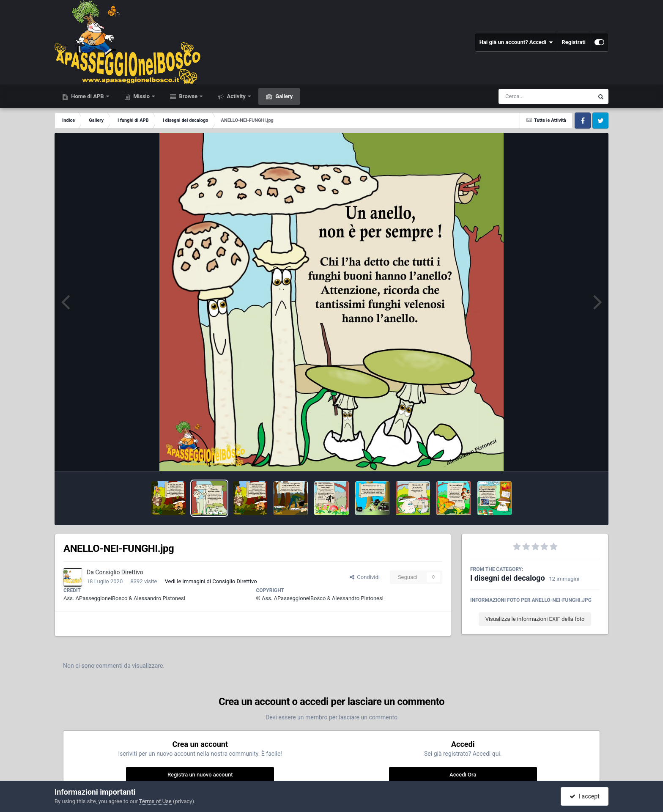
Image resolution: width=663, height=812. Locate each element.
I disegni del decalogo (508, 578)
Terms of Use (155, 801)
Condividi (365, 577)
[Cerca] (528, 96)
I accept (584, 796)
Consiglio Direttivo (119, 572)
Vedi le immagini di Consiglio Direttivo (211, 581)
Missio (141, 96)
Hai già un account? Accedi (516, 42)
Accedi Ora (463, 775)
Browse (188, 96)
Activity (236, 96)
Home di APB (88, 96)
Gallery (283, 96)
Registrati (574, 42)
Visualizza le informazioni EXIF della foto (535, 619)
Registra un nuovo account (200, 775)
